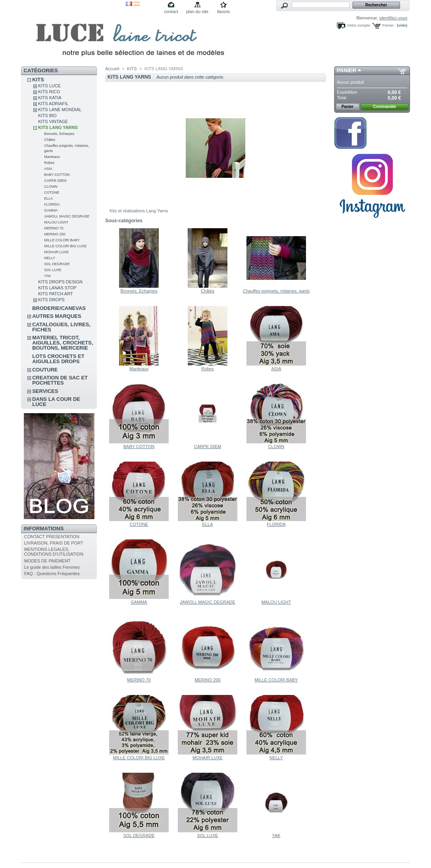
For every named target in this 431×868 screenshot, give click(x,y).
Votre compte (358, 25)
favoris (223, 12)
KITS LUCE (49, 86)
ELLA (48, 198)
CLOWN (51, 187)
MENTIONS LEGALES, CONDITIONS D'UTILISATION (54, 552)
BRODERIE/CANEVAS (59, 308)
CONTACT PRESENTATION (52, 537)
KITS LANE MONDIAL (60, 110)
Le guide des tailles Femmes (52, 567)
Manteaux (52, 157)
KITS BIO (47, 115)
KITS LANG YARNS (58, 127)
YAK (47, 276)
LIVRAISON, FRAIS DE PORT (54, 543)
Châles (50, 140)
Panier (347, 70)
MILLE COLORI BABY (62, 240)
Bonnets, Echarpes (59, 134)
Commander (385, 107)
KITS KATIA (50, 98)
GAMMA (51, 210)
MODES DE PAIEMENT (47, 561)
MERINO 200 (55, 234)
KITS (38, 80)
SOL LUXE (53, 270)
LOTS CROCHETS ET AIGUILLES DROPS (58, 359)
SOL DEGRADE (57, 264)
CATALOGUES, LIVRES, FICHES (61, 327)
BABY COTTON (57, 175)
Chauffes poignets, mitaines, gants (276, 291)
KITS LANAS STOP (57, 288)
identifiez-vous (393, 18)
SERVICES (45, 391)
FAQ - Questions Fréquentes (52, 574)
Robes (49, 163)
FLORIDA (52, 204)
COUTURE (45, 370)
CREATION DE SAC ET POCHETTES (60, 380)
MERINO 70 (54, 228)
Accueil (112, 69)
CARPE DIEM (55, 181)
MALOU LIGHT (56, 222)
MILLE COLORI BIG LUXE (65, 246)
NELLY (50, 258)
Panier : (389, 25)
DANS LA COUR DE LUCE (56, 402)
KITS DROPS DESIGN (60, 282)
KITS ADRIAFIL (53, 104)
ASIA (48, 169)
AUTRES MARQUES (57, 316)
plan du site (197, 12)
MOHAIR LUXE (56, 252)
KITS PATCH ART (55, 294)
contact (171, 12)
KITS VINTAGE (53, 121)
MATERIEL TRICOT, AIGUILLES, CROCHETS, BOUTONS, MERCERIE (63, 343)
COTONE (52, 192)
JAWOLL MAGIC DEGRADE (67, 216)
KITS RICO (49, 92)
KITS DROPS (51, 300)
